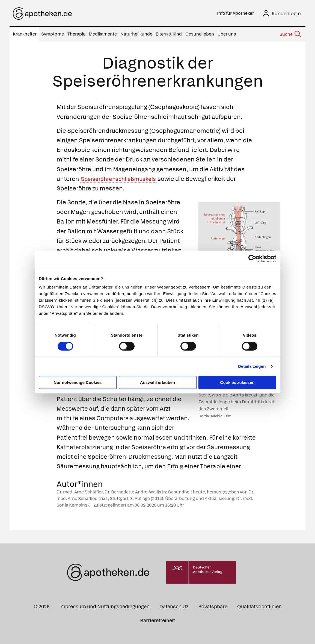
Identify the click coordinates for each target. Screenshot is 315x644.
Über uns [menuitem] (227, 34)
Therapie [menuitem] (76, 34)
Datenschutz (174, 606)
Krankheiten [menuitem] (25, 34)
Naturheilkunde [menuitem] (136, 34)
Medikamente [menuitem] (103, 34)
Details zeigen (252, 366)
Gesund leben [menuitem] (200, 34)
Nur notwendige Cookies (78, 382)
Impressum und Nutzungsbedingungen (104, 606)
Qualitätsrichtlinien (259, 606)
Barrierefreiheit (157, 620)
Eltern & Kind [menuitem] (169, 34)
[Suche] (290, 34)
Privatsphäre (213, 606)
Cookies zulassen (237, 382)
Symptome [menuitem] (53, 34)
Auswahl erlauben (157, 382)
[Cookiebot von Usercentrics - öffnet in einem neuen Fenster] (252, 259)
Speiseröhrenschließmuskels (122, 179)
